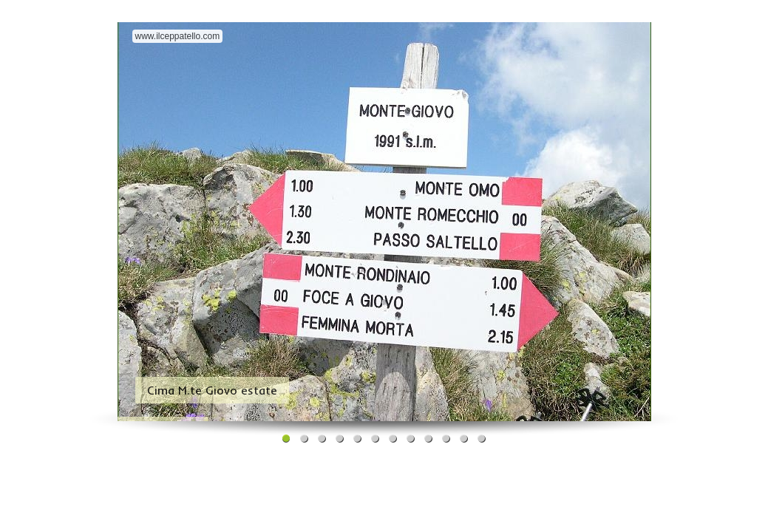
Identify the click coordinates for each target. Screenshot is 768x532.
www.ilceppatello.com (178, 36)
